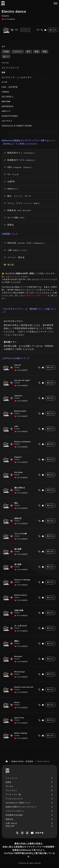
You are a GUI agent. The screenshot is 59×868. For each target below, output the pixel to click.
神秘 (45, 52)
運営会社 (10, 819)
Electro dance (21, 595)
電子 (28, 52)
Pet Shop (19, 472)
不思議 (6, 52)
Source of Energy (23, 580)
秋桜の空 (18, 518)
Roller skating (21, 733)
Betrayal (19, 656)
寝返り (18, 641)
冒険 (37, 52)
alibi (17, 426)
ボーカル (10, 786)
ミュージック (11, 778)
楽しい (6, 56)
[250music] (3, 3)
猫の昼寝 (18, 549)
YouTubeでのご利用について (35, 295)
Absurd (18, 365)
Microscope (20, 672)
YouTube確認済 (8, 19)
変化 (17, 503)
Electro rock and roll (24, 687)
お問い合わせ (15, 277)
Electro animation (23, 442)
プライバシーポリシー (15, 811)
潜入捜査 (18, 564)
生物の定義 (19, 610)
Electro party (21, 411)
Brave (18, 702)
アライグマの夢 (21, 534)
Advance (19, 396)
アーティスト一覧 (13, 794)
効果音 (9, 782)
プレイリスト (11, 790)
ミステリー (18, 52)
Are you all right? (23, 380)
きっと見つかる (21, 626)
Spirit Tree (20, 718)
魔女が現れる (20, 488)
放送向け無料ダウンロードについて (21, 807)
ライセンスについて (14, 799)
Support (19, 457)
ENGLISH (10, 826)
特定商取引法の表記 (14, 815)
